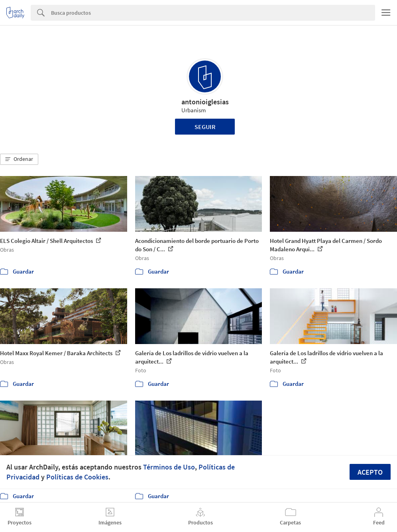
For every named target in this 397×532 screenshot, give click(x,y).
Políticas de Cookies (77, 477)
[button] (19, 159)
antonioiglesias (205, 102)
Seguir (205, 127)
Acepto (370, 472)
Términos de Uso (169, 467)
